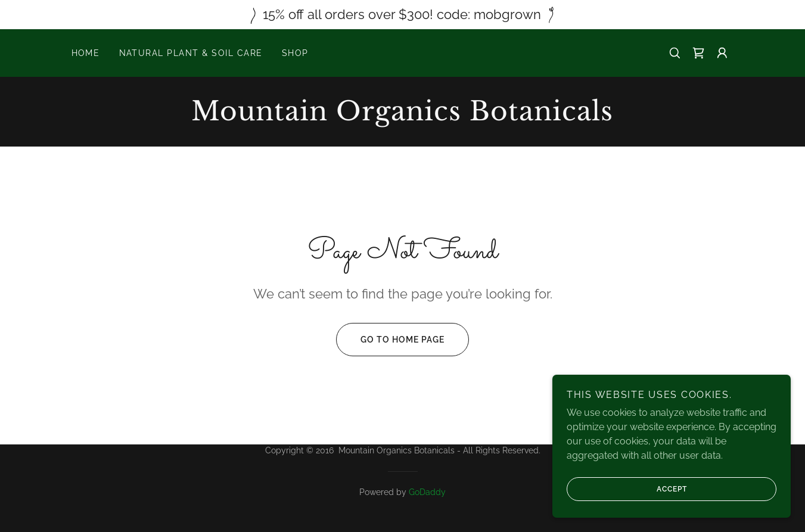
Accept (627, 489)
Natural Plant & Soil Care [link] (191, 53)
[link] (698, 53)
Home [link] (86, 53)
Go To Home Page (390, 340)
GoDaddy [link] (427, 492)
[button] (722, 53)
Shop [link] (295, 53)
